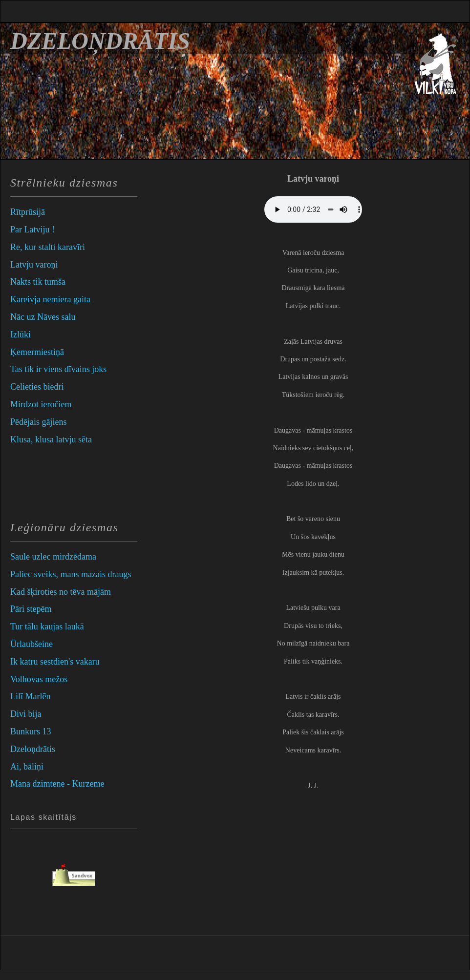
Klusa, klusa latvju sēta (51, 439)
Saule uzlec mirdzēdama (53, 557)
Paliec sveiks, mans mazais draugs (71, 574)
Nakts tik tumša (38, 282)
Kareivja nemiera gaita (50, 299)
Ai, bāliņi (27, 767)
